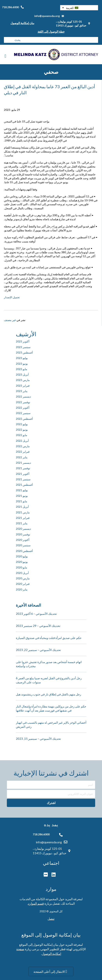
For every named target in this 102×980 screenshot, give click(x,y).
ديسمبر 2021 (23, 463)
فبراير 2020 (23, 584)
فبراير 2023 (23, 386)
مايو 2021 (22, 501)
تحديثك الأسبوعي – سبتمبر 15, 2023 (38, 739)
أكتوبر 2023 (23, 341)
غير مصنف (10, 320)
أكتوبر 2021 (23, 474)
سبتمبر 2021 (23, 479)
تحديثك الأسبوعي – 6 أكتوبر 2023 (36, 614)
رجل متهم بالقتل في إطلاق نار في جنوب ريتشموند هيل (48, 694)
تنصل (51, 919)
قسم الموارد (36, 903)
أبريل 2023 (22, 374)
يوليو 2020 (22, 556)
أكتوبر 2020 (23, 540)
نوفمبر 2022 (23, 402)
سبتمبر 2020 (23, 545)
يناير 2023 (22, 391)
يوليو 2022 (22, 424)
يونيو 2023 (22, 364)
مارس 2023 (23, 380)
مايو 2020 (22, 567)
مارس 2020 (23, 578)
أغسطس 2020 (24, 551)
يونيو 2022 (22, 430)
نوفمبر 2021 (23, 468)
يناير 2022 (22, 457)
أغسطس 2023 (24, 352)
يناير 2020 (22, 589)
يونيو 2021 (22, 496)
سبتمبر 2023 (23, 347)
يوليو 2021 (22, 490)
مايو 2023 (22, 369)
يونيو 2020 (22, 562)
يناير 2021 (22, 523)
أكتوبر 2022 (23, 408)
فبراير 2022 (23, 452)
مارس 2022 (23, 446)
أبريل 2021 (22, 507)
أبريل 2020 (22, 573)
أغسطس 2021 (24, 485)
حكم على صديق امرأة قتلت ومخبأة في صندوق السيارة (49, 638)
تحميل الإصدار (12, 297)
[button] (79, 8)
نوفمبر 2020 (23, 534)
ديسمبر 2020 (23, 529)
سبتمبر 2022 (23, 413)
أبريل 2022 (22, 441)
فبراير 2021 (23, 518)
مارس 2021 (23, 512)
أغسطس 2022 (24, 419)
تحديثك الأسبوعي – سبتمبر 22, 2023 (38, 650)
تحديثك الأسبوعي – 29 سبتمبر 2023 (38, 626)
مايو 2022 (22, 435)
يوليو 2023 (22, 358)
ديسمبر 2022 (23, 396)
